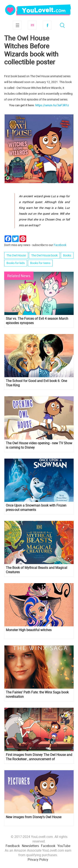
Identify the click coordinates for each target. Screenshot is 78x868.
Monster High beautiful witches (29, 630)
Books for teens (40, 263)
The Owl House (16, 255)
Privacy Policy (38, 859)
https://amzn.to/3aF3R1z (52, 105)
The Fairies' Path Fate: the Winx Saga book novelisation (37, 694)
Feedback (13, 846)
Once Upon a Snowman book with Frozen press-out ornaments (36, 508)
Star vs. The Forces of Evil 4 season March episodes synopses (37, 321)
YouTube (64, 846)
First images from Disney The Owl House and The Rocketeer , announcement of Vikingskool (39, 757)
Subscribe (32, 25)
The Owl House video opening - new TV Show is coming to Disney (39, 445)
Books (67, 255)
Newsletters (30, 846)
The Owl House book (44, 255)
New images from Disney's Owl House (34, 817)
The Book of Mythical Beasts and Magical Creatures (37, 570)
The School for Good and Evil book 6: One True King (36, 383)
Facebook (47, 25)
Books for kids (16, 263)
